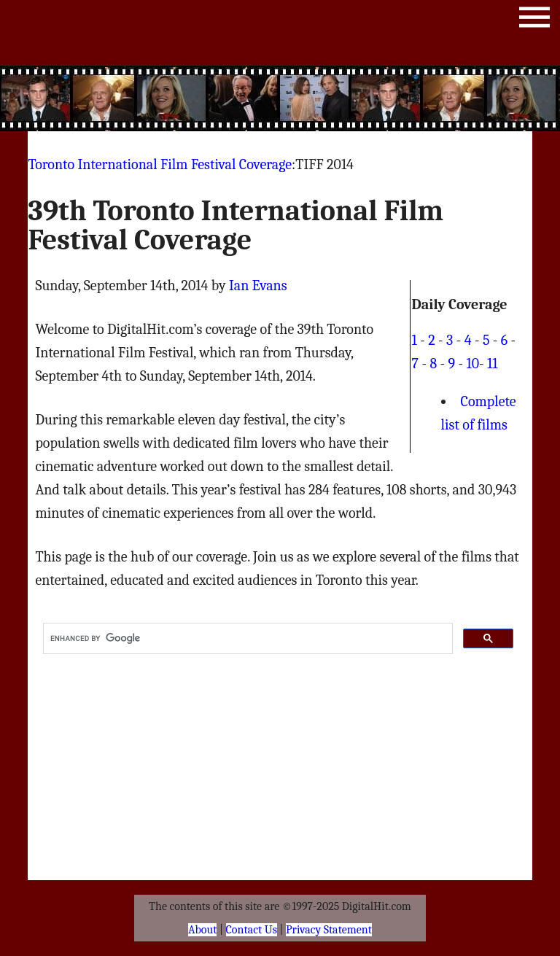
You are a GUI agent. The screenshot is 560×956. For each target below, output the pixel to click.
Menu (534, 20)
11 (492, 364)
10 (472, 364)
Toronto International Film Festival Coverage (160, 164)
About (202, 930)
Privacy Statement (329, 930)
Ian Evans (258, 285)
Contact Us (252, 930)
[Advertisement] (280, 98)
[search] (246, 639)
